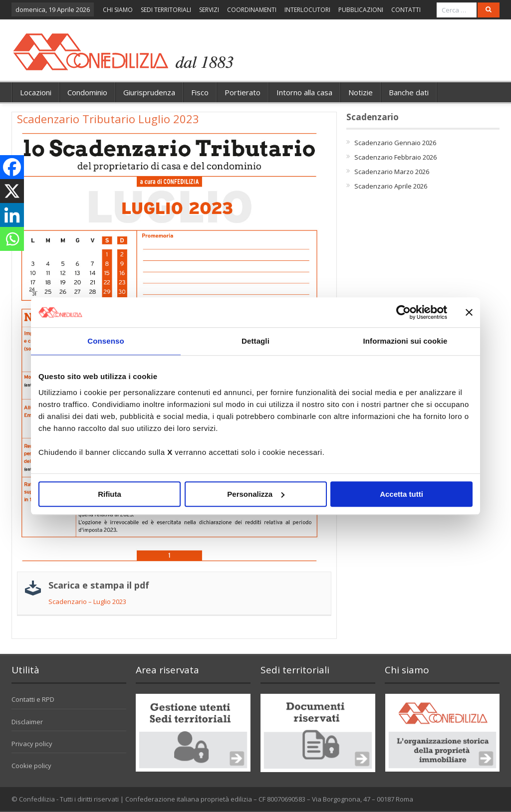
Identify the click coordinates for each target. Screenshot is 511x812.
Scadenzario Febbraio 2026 (395, 157)
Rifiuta (110, 494)
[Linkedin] (12, 215)
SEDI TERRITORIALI (166, 10)
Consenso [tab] (106, 341)
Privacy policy (32, 744)
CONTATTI (406, 10)
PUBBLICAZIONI (361, 10)
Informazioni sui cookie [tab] (405, 341)
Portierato (243, 92)
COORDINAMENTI (252, 10)
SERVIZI (209, 10)
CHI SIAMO (118, 10)
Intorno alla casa (304, 92)
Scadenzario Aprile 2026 (391, 186)
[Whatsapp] (12, 239)
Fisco (200, 92)
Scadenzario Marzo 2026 (392, 172)
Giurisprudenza (149, 92)
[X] (12, 191)
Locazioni (36, 92)
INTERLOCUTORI (307, 10)
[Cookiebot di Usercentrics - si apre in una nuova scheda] (403, 312)
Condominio (87, 92)
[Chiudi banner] (469, 312)
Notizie (361, 92)
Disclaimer (27, 722)
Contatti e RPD (33, 699)
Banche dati (409, 92)
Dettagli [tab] (255, 341)
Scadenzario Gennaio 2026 (395, 143)
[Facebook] (12, 167)
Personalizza (256, 494)
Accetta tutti (401, 494)
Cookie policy (31, 766)
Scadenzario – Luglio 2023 (87, 602)
